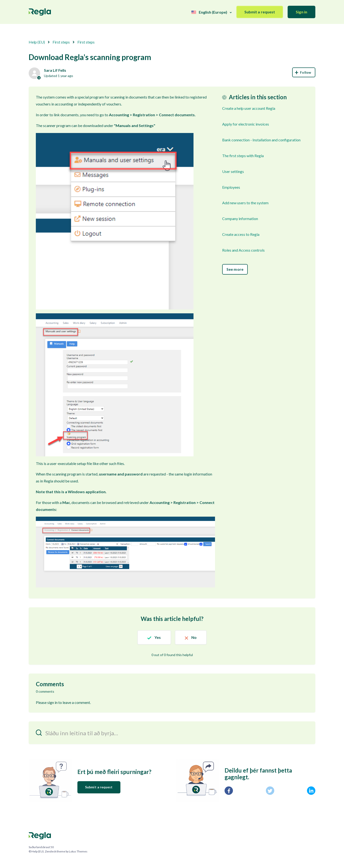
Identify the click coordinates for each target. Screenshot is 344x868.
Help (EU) (37, 42)
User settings (233, 171)
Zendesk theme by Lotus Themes (66, 851)
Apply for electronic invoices (246, 124)
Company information (240, 218)
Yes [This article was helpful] (158, 637)
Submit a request (260, 12)
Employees (231, 187)
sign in (52, 702)
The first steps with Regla (243, 156)
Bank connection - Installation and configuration (261, 140)
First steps (61, 42)
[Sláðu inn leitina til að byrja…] (172, 733)
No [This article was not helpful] (194, 637)
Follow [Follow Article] (304, 72)
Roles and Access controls (243, 250)
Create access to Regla (241, 234)
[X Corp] (270, 791)
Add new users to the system (245, 203)
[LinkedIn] (311, 791)
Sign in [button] (301, 12)
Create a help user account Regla (249, 108)
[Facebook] (229, 791)
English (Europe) (213, 12)
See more (235, 269)
